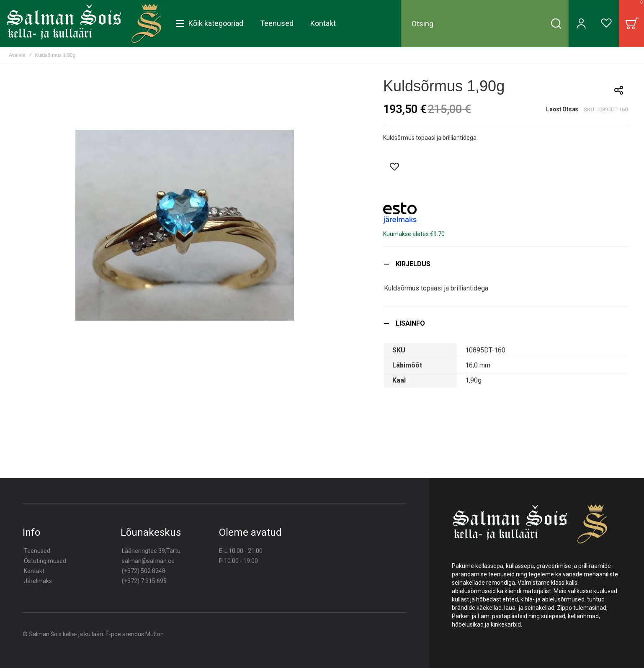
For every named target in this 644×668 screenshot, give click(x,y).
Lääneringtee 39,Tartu (151, 551)
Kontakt (34, 571)
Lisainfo (410, 323)
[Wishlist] (606, 23)
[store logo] (84, 23)
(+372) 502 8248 (144, 571)
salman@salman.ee (148, 561)
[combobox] (485, 23)
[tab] (505, 264)
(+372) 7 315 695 (144, 581)
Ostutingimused (45, 561)
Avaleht (17, 55)
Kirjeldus (413, 264)
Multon (155, 634)
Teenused (37, 551)
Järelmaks (38, 581)
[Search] (556, 23)
